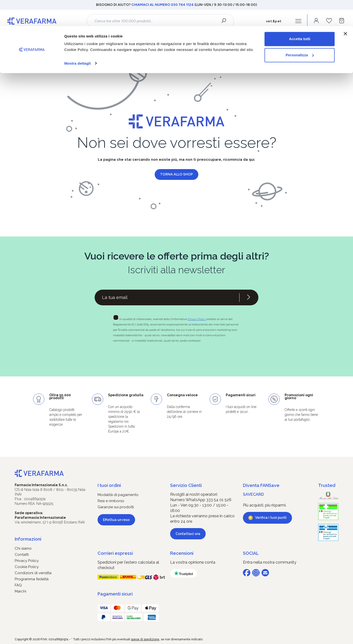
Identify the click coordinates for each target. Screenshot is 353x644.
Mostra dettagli (77, 37)
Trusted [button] (327, 485)
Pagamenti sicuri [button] (115, 594)
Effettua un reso (116, 520)
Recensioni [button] (182, 553)
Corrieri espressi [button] (115, 553)
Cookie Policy (27, 567)
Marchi (20, 591)
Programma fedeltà (32, 579)
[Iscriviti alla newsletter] (249, 297)
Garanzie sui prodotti (116, 507)
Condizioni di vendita (33, 573)
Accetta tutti (300, 13)
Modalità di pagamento (118, 495)
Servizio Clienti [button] (186, 485)
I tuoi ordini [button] (109, 485)
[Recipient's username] (167, 297)
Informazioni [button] (28, 539)
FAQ (18, 585)
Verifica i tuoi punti (271, 518)
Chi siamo (23, 548)
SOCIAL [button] (251, 553)
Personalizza (300, 29)
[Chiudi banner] (345, 8)
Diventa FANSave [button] (261, 485)
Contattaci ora (188, 534)
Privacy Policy (197, 319)
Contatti (22, 555)
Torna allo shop (176, 174)
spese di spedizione (145, 639)
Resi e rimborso (111, 501)
